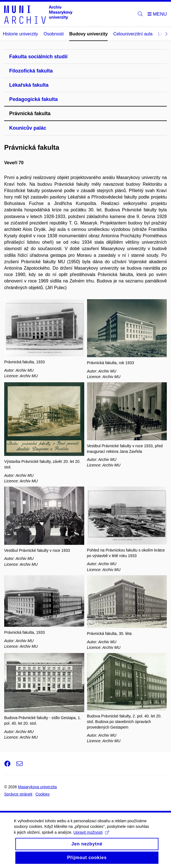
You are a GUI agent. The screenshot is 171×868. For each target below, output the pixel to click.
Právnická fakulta (30, 113)
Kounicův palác (28, 128)
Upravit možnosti (91, 833)
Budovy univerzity (88, 34)
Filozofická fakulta (31, 71)
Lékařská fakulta (29, 85)
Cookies (43, 794)
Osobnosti (54, 34)
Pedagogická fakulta (33, 99)
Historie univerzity (20, 34)
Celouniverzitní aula (133, 34)
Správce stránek (18, 794)
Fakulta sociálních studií (38, 57)
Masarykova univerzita (37, 787)
